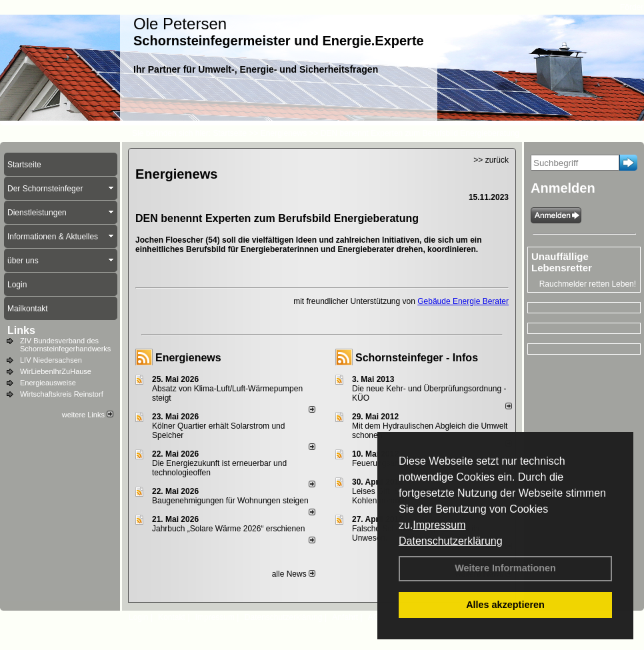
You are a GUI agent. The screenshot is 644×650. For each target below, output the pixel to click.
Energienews (188, 358)
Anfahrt (345, 617)
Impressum (439, 525)
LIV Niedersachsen (51, 360)
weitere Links (88, 415)
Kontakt (172, 617)
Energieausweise (48, 383)
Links (21, 330)
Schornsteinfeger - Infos (417, 358)
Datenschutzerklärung (451, 541)
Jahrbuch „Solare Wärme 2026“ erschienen (228, 529)
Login (138, 617)
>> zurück (491, 160)
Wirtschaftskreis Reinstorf (62, 394)
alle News (294, 574)
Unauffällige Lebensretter (562, 262)
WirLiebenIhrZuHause (56, 371)
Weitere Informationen (505, 568)
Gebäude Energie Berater (463, 301)
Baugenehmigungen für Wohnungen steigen (230, 501)
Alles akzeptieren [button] (505, 605)
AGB (376, 617)
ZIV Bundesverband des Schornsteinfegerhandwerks (65, 345)
